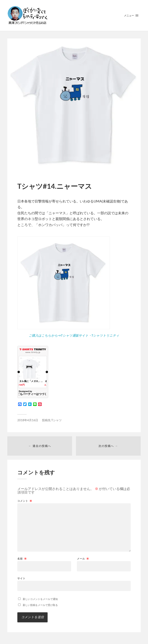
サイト (21, 578)
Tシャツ (56, 420)
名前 (22, 559)
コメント (25, 501)
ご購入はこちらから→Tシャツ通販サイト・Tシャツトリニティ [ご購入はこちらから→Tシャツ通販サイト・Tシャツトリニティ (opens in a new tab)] (74, 335)
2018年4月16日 (28, 420)
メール (83, 559)
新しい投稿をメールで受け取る (40, 605)
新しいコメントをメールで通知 (40, 599)
